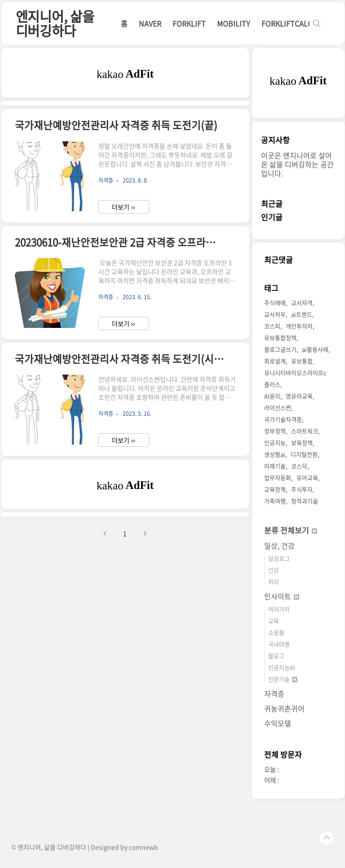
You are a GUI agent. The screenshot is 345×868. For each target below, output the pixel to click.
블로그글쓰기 (280, 349)
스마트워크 (305, 431)
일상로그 (279, 558)
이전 (105, 533)
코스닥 (299, 466)
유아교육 (307, 478)
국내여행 (279, 644)
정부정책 (275, 431)
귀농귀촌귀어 (284, 708)
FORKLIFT (189, 23)
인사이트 (282, 596)
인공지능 (275, 443)
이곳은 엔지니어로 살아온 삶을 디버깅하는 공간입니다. (297, 164)
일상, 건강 (279, 545)
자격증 (274, 694)
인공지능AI (282, 667)
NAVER (150, 23)
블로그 (276, 656)
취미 (274, 582)
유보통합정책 (280, 338)
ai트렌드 (302, 314)
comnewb (144, 847)
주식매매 (275, 303)
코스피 (272, 326)
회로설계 (275, 361)
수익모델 (278, 723)
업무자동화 (278, 478)
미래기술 (275, 466)
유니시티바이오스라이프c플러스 (295, 378)
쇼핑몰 (276, 632)
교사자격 (302, 303)
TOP (327, 838)
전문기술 (283, 679)
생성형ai (275, 454)
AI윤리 (272, 396)
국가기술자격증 (283, 419)
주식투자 (302, 489)
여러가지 (279, 609)
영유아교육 (299, 396)
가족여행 (275, 501)
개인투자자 (299, 326)
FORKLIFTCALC (287, 23)
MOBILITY (234, 23)
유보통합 (302, 361)
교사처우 (275, 314)
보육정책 (302, 443)
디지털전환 (304, 454)
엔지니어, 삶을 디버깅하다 (55, 23)
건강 (274, 570)
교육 (274, 621)
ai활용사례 (315, 349)
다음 (145, 533)
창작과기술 (305, 501)
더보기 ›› (123, 207)
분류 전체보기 (291, 530)
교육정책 (275, 489)
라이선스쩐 (278, 408)
